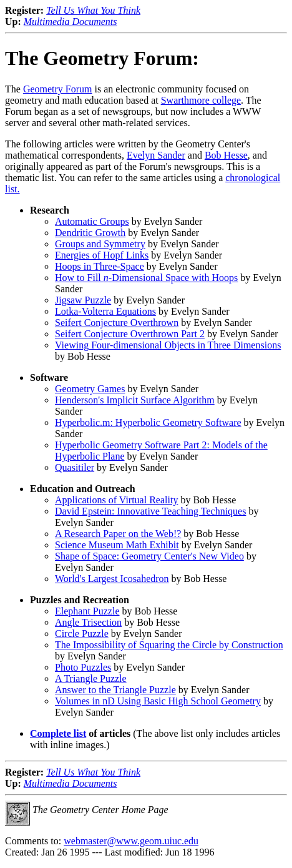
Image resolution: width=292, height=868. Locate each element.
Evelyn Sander (156, 155)
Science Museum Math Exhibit (117, 545)
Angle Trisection (88, 622)
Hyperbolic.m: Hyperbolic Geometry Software (148, 422)
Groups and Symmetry (100, 244)
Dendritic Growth (90, 233)
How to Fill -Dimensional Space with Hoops (146, 278)
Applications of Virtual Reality (116, 500)
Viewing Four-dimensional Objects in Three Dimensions (168, 345)
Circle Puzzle (82, 634)
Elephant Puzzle (87, 611)
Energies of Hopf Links (102, 255)
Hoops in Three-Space (100, 266)
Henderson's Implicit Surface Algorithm (135, 400)
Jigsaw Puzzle (83, 300)
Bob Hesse (226, 155)
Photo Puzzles (83, 667)
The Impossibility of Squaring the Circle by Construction (169, 645)
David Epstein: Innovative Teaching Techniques (150, 511)
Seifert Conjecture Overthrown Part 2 (130, 334)
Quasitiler (75, 467)
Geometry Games (90, 389)
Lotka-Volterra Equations (105, 311)
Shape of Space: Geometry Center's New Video (149, 556)
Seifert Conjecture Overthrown (117, 323)
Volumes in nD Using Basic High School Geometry (158, 701)
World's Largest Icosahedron (112, 579)
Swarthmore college (201, 100)
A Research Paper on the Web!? (118, 534)
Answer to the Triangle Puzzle (115, 690)
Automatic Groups (92, 221)
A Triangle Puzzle (91, 678)
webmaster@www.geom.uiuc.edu (131, 841)
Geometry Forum (58, 89)
